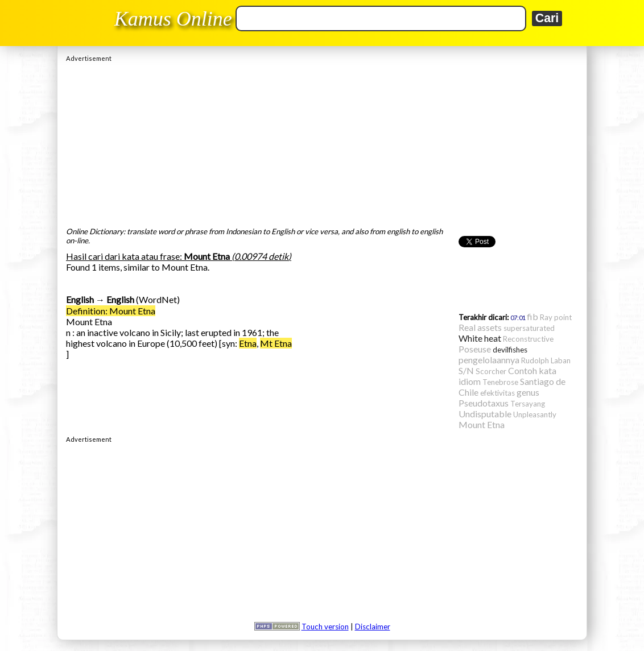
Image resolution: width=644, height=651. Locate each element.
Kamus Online (173, 19)
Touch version (325, 627)
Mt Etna (276, 343)
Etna (248, 343)
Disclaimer (373, 627)
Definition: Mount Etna (111, 311)
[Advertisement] (322, 142)
